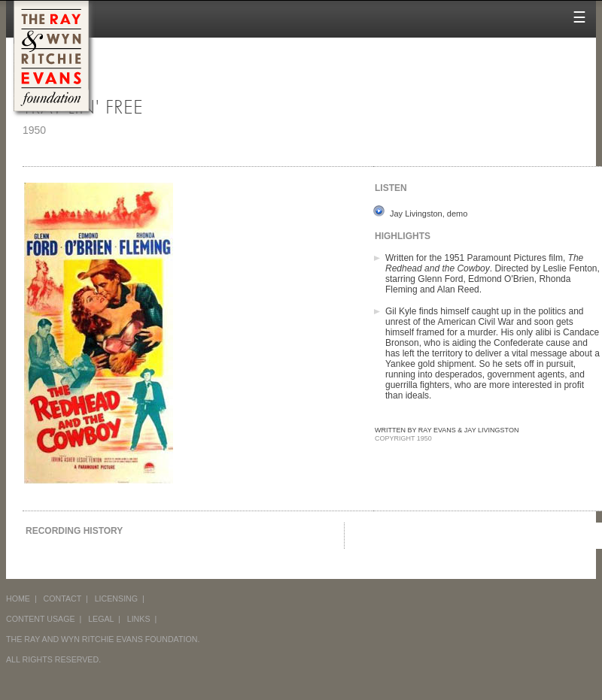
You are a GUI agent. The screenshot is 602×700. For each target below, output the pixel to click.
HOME (18, 598)
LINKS (139, 619)
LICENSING (116, 598)
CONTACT (63, 598)
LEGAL (101, 619)
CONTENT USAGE (41, 619)
